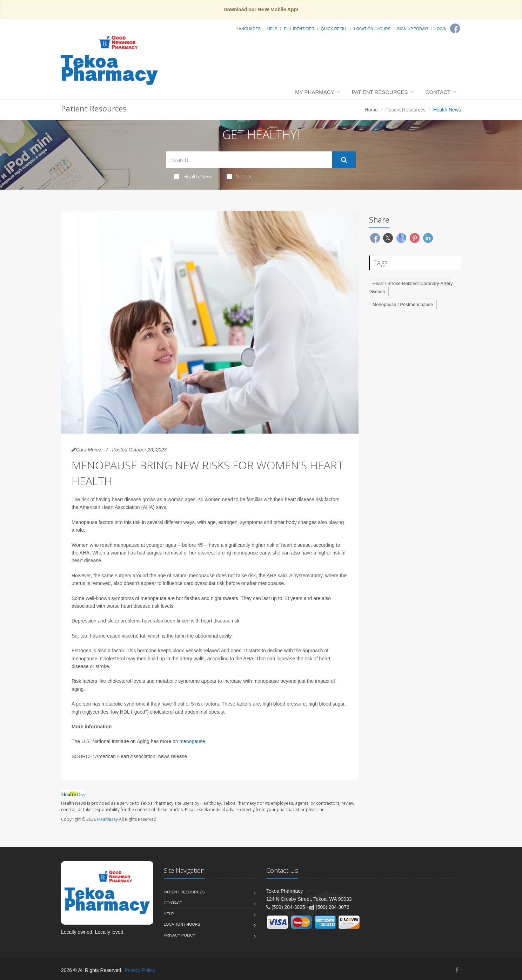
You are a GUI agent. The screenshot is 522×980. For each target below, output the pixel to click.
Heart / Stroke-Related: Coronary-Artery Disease (411, 287)
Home (371, 110)
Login (441, 29)
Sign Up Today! (413, 29)
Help (272, 29)
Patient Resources (380, 92)
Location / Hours (372, 29)
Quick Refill (334, 29)
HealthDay (108, 819)
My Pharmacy (314, 92)
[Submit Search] (344, 160)
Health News (194, 176)
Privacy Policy (180, 935)
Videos (240, 176)
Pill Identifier (299, 29)
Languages (248, 29)
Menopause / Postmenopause (403, 304)
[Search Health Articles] (249, 160)
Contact (438, 92)
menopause (192, 741)
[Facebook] (455, 28)
